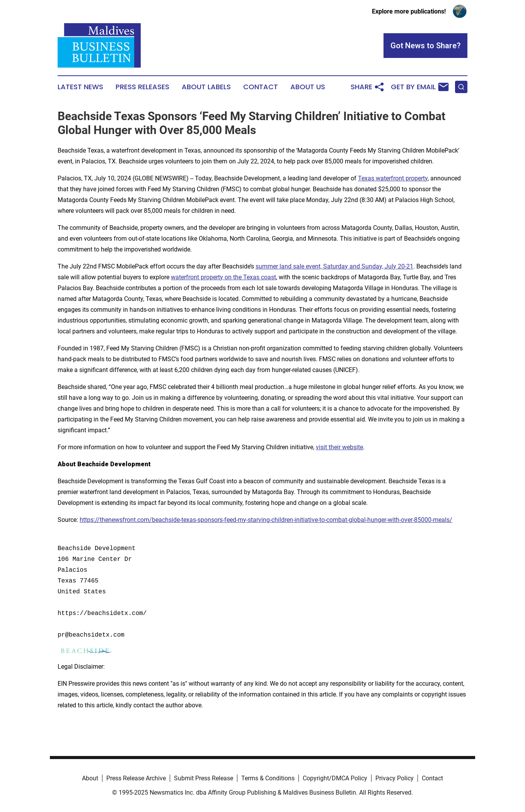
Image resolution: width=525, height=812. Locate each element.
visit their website (339, 447)
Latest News (80, 87)
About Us (308, 87)
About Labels (206, 87)
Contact (261, 87)
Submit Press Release (204, 778)
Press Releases (142, 87)
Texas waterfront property (393, 178)
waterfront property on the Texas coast (223, 277)
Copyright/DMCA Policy (335, 778)
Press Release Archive (136, 778)
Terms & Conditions (268, 778)
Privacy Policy (395, 778)
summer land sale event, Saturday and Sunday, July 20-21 (334, 266)
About (90, 778)
